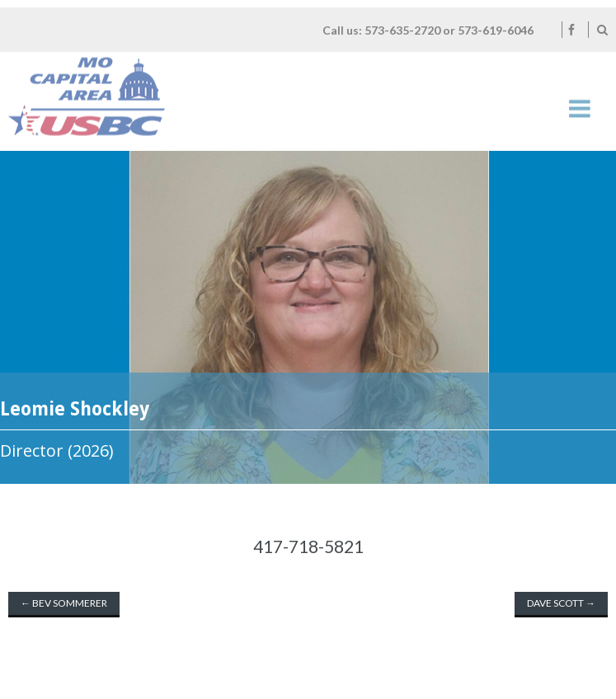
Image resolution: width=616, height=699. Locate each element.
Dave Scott (561, 603)
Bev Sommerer (64, 603)
